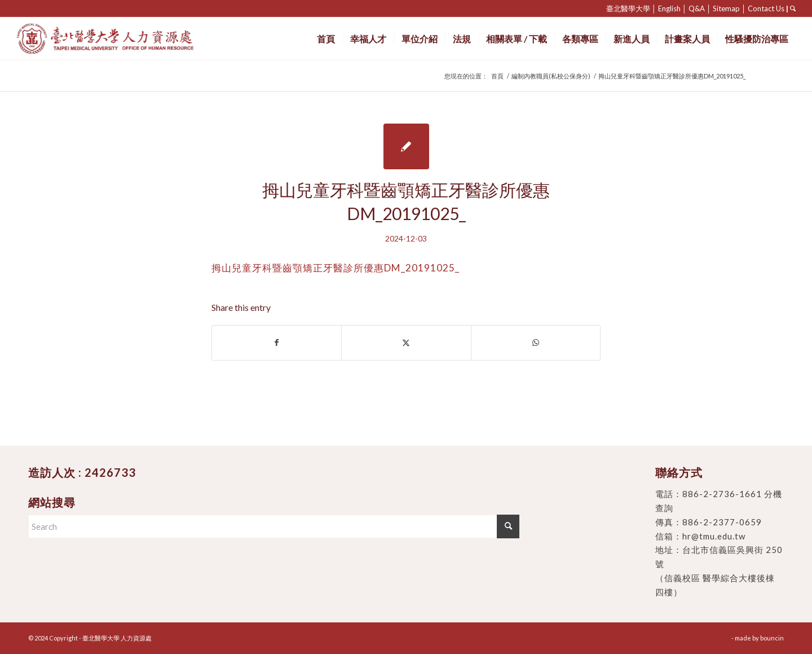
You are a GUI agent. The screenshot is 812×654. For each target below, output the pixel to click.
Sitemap (726, 8)
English (669, 8)
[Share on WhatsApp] (536, 343)
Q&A (697, 8)
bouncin (772, 638)
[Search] (274, 526)
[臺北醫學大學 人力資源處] (130, 39)
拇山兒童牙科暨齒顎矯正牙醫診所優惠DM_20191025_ (336, 268)
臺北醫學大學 (628, 8)
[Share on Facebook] (277, 343)
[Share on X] (406, 343)
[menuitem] (326, 39)
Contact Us (766, 8)
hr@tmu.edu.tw (714, 536)
